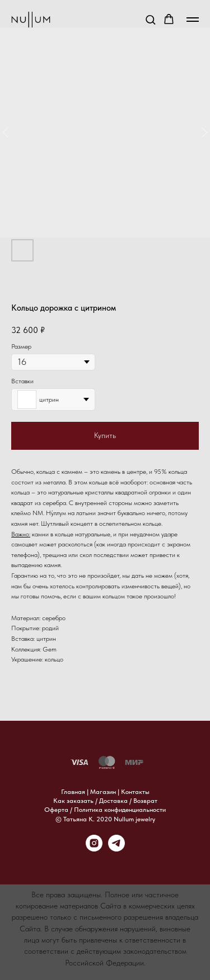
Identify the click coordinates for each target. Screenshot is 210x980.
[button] (150, 19)
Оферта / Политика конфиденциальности (105, 810)
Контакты (135, 792)
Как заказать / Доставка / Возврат (105, 801)
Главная (73, 792)
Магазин (103, 792)
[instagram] (94, 848)
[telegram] (116, 848)
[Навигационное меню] (193, 20)
